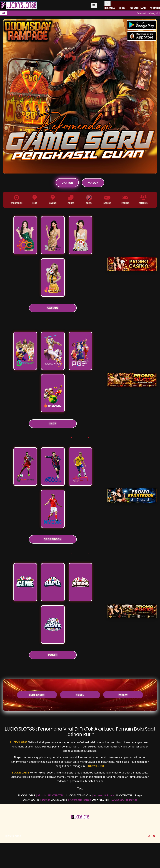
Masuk (93, 183)
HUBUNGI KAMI (137, 8)
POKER (53, 680)
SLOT (53, 436)
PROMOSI (155, 8)
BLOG (122, 8)
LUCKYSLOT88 (19, 768)
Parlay (122, 720)
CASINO (53, 314)
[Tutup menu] (107, 3)
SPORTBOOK (53, 558)
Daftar (67, 183)
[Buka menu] (94, 5)
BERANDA (110, 8)
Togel (80, 720)
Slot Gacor (38, 720)
